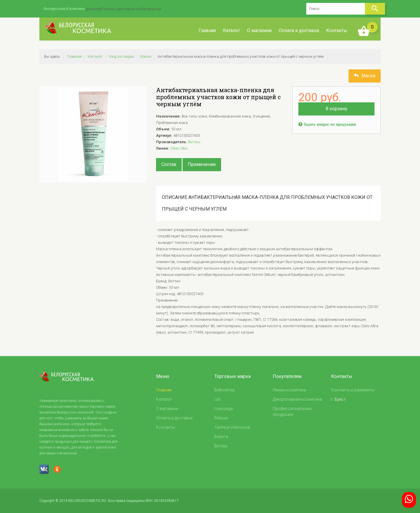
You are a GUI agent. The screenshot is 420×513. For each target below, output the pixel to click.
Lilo (218, 399)
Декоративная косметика (297, 399)
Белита (221, 437)
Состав (169, 164)
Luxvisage (224, 409)
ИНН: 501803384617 (162, 501)
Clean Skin (179, 148)
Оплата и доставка (299, 30)
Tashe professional (232, 427)
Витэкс (194, 142)
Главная (207, 30)
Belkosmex (225, 390)
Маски (146, 56)
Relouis (221, 418)
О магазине (259, 30)
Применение (202, 164)
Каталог (231, 30)
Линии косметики (289, 390)
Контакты (337, 30)
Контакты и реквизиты (353, 390)
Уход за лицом (121, 56)
